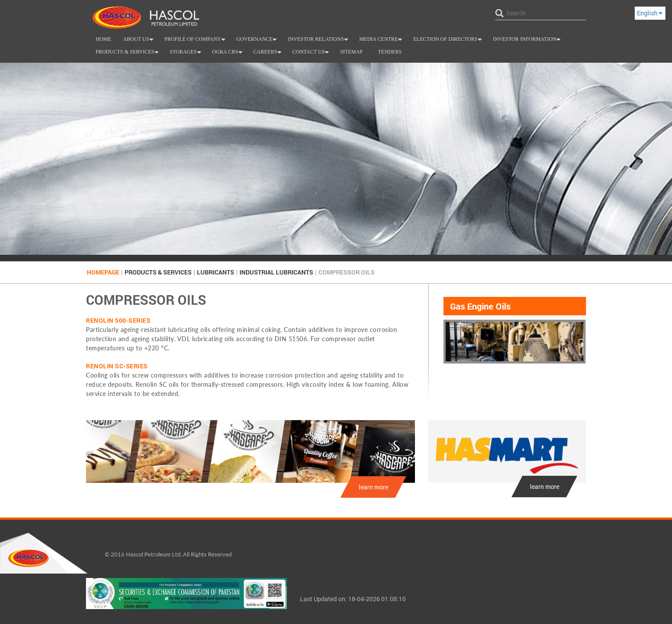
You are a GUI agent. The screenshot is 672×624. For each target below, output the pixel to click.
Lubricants (216, 272)
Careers (269, 53)
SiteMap (351, 52)
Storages (186, 53)
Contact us (312, 53)
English (650, 13)
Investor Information (528, 41)
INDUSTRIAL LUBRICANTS (276, 272)
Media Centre (382, 41)
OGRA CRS (229, 53)
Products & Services (128, 53)
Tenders (390, 52)
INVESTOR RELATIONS (319, 41)
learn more (374, 487)
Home (103, 39)
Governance (258, 41)
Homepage (103, 272)
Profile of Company (196, 41)
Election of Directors (449, 41)
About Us (139, 41)
